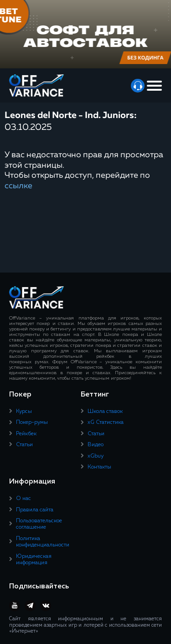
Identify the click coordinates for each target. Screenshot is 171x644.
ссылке (18, 186)
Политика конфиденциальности (43, 542)
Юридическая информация (34, 560)
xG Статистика (106, 422)
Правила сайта (35, 510)
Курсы (24, 412)
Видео (96, 445)
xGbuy (96, 456)
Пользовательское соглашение (39, 524)
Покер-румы (32, 422)
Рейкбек (26, 434)
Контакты (99, 467)
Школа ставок (105, 412)
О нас (23, 499)
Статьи (24, 445)
